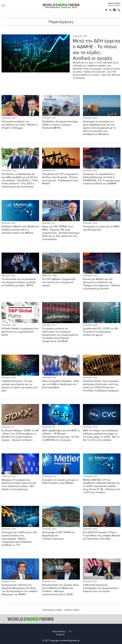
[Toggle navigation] (4, 5)
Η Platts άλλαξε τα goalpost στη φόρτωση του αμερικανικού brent (20, 332)
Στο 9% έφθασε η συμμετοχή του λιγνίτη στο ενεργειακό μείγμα (59, 282)
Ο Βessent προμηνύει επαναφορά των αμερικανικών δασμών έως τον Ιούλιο (101, 588)
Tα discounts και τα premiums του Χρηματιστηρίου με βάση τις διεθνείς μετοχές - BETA (19, 282)
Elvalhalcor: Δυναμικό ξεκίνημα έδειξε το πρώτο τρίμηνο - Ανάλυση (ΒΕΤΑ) (60, 125)
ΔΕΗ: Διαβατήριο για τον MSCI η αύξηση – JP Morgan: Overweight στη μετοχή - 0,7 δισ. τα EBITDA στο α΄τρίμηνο (61, 435)
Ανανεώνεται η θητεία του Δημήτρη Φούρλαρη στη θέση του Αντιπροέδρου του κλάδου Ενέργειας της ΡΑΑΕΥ (20, 590)
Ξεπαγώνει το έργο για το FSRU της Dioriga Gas (101, 228)
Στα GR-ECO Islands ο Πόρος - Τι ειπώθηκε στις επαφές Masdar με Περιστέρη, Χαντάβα (102, 536)
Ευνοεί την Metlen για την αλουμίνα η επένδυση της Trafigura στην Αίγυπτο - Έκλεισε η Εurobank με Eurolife (102, 284)
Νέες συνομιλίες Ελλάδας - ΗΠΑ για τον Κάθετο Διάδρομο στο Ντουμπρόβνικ (61, 384)
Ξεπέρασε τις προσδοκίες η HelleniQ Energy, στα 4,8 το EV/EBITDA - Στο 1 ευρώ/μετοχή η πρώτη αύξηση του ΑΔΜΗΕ (101, 179)
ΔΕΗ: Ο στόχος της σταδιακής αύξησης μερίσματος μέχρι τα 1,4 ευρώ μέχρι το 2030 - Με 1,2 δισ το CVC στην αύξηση (101, 435)
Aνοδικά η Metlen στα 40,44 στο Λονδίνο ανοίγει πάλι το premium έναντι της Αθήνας (20, 230)
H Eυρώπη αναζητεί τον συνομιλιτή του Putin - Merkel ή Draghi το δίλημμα (20, 125)
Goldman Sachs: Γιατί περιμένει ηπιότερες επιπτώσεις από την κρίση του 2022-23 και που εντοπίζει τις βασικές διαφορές (101, 386)
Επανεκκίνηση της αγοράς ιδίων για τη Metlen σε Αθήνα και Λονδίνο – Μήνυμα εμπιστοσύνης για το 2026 (60, 590)
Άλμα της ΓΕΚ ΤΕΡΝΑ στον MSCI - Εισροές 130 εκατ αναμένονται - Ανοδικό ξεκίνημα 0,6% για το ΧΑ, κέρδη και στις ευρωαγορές (61, 233)
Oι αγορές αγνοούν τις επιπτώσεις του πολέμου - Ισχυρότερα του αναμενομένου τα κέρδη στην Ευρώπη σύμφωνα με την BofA (60, 335)
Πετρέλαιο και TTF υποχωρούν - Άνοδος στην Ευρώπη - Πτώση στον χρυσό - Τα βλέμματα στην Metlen (61, 179)
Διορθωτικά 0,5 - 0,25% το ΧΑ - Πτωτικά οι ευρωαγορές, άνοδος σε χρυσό (101, 332)
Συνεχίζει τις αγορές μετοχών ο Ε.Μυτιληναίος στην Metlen (60, 481)
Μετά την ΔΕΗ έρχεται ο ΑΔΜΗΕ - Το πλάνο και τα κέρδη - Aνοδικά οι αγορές (96, 49)
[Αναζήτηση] (119, 10)
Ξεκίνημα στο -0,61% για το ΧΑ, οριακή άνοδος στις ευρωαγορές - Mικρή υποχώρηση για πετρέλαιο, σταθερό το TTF (19, 539)
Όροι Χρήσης (59, 631)
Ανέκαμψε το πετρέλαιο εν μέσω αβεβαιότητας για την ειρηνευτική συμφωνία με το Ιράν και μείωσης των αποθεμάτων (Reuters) (99, 128)
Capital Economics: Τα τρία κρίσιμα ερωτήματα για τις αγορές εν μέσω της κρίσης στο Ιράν (20, 386)
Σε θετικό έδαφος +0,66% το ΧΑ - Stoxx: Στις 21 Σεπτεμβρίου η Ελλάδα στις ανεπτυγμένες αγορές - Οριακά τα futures (20, 435)
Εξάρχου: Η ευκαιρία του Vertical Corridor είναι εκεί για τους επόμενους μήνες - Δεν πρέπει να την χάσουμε (19, 485)
